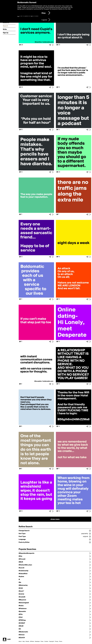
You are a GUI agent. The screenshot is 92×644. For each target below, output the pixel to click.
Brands (27, 641)
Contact (46, 641)
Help (24, 641)
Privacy (57, 641)
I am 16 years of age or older (29, 16)
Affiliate (32, 641)
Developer (37, 641)
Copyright (51, 641)
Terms (61, 641)
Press (42, 641)
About (20, 641)
